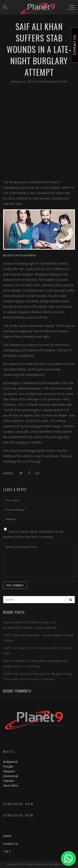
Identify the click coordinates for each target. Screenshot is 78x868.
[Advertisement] (39, 131)
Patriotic (9, 781)
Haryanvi (9, 771)
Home (7, 836)
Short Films (11, 786)
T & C (7, 851)
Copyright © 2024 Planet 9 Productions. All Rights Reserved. (39, 864)
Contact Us (11, 844)
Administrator (48, 81)
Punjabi (8, 766)
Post (64, 81)
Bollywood (10, 762)
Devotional (11, 776)
